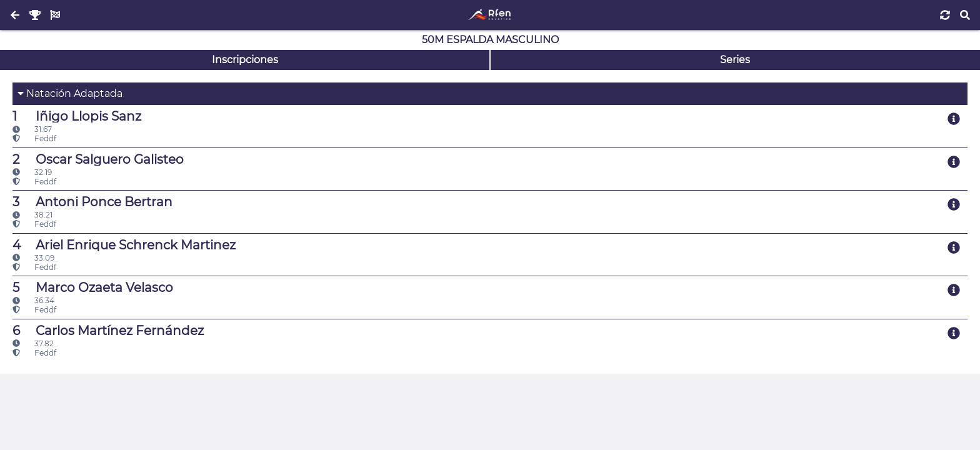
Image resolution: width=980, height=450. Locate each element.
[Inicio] (490, 15)
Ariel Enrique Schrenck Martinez (124, 245)
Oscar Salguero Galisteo (98, 159)
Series (735, 60)
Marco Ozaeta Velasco (93, 287)
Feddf (34, 138)
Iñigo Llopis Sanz (77, 116)
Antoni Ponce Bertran (92, 202)
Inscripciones (245, 60)
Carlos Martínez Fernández (108, 331)
